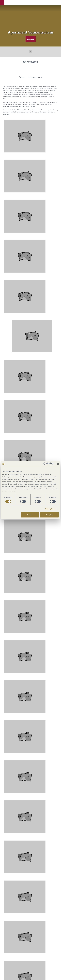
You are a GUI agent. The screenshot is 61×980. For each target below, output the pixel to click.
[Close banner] (58, 464)
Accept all (49, 515)
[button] (2, 3)
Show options (50, 509)
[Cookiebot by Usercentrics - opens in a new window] (45, 464)
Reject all (30, 515)
